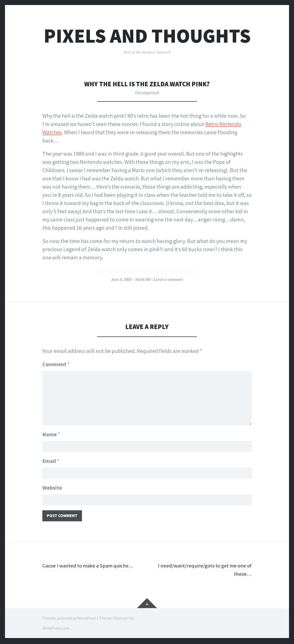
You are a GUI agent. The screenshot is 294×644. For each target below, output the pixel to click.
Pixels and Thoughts (147, 36)
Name (51, 433)
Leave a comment (168, 279)
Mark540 (143, 279)
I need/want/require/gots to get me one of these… (203, 571)
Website (52, 488)
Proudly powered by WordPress (69, 619)
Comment (56, 364)
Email (51, 460)
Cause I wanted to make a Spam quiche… (90, 567)
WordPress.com (56, 629)
